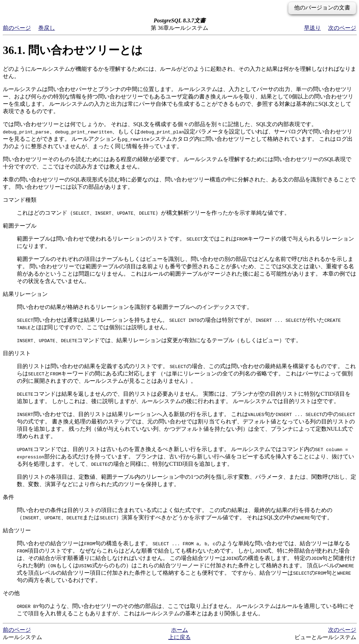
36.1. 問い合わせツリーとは (73, 50)
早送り (312, 28)
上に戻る (179, 637)
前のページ (17, 28)
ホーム (179, 630)
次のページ (342, 28)
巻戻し (47, 28)
